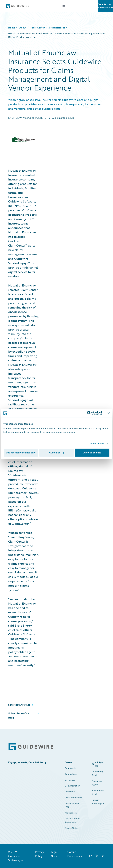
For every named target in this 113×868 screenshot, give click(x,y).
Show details (97, 443)
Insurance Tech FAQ (72, 805)
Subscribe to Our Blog (19, 715)
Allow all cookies (92, 453)
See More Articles (19, 705)
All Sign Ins (99, 764)
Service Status (71, 828)
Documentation (73, 786)
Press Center (38, 28)
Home (12, 28)
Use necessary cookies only (21, 453)
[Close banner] (109, 413)
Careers (68, 762)
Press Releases (57, 28)
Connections (71, 774)
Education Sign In (97, 783)
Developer (70, 780)
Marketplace (71, 813)
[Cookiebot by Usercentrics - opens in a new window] (89, 413)
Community (71, 768)
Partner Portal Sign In (98, 802)
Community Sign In (98, 773)
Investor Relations (74, 797)
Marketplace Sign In (98, 792)
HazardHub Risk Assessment (73, 820)
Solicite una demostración (106, 6)
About (23, 28)
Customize (57, 453)
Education (70, 792)
